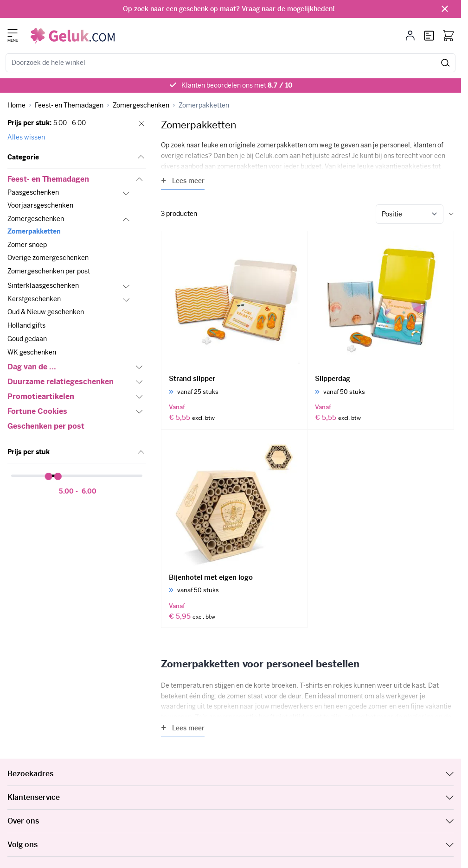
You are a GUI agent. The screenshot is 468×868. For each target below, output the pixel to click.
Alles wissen (26, 137)
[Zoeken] (446, 63)
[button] (77, 158)
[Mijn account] (410, 36)
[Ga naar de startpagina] (73, 36)
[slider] (49, 476)
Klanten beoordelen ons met (237, 85)
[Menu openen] (13, 33)
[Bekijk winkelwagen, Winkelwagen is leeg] (449, 36)
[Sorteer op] (410, 214)
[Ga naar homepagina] (16, 105)
